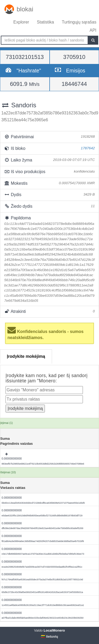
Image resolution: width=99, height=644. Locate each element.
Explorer (21, 22)
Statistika (46, 22)
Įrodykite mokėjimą (26, 356)
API (93, 30)
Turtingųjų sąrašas (79, 22)
